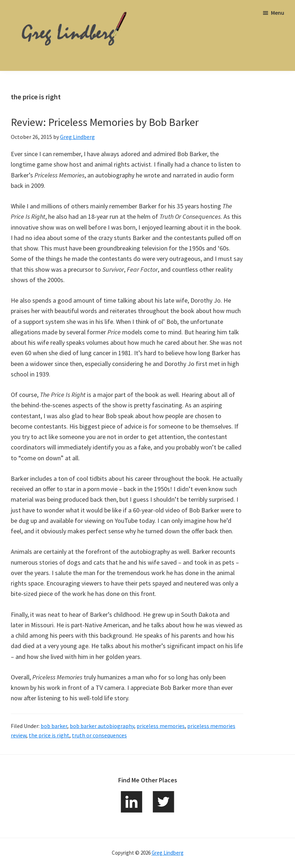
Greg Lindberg (168, 853)
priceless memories (161, 726)
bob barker (54, 726)
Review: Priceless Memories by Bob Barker (105, 122)
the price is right (49, 735)
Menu (278, 13)
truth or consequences (99, 735)
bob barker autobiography (102, 726)
